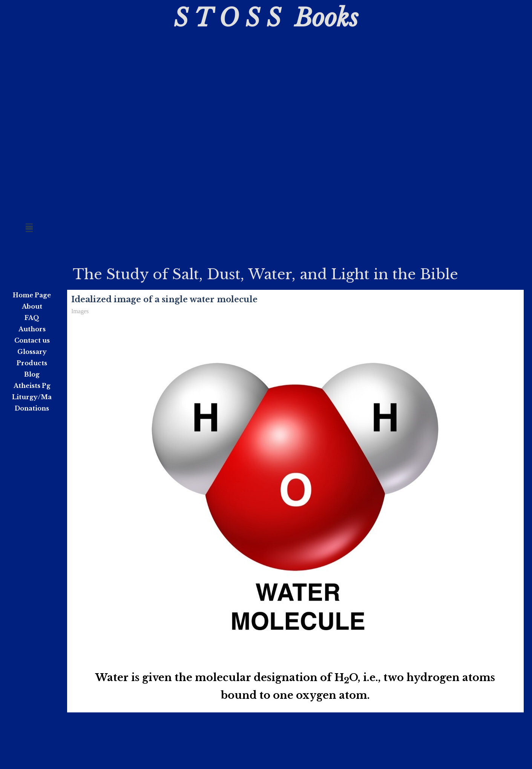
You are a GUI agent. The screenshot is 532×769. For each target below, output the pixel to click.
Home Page (32, 295)
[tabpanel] (295, 687)
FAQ (32, 318)
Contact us (32, 340)
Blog (32, 374)
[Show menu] (29, 226)
